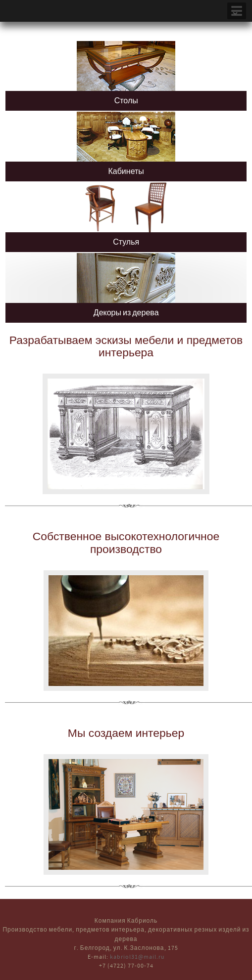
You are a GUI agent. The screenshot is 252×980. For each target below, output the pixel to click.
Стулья (126, 242)
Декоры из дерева (126, 313)
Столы (126, 101)
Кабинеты (126, 171)
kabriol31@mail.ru (137, 957)
